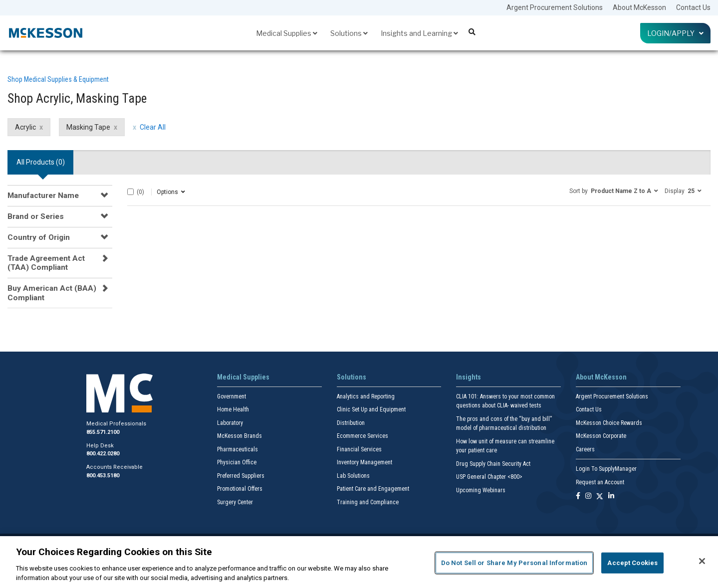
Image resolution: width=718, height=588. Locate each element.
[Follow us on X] (600, 496)
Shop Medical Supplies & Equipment (58, 79)
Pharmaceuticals (238, 449)
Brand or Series (36, 216)
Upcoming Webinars (481, 490)
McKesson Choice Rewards (609, 423)
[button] (614, 191)
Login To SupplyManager (606, 469)
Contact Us (693, 7)
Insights (469, 377)
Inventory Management (364, 462)
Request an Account (600, 482)
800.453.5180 (103, 476)
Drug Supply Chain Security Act (493, 464)
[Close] (702, 561)
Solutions (349, 33)
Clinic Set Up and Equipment (371, 409)
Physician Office (237, 462)
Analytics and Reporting (366, 396)
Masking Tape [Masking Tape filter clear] (88, 127)
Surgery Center (235, 502)
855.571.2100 (103, 432)
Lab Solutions (353, 476)
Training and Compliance (368, 502)
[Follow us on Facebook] (578, 496)
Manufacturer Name (43, 196)
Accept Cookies (632, 563)
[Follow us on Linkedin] (611, 496)
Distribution (351, 423)
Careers (585, 449)
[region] (359, 562)
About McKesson (639, 7)
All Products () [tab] (41, 162)
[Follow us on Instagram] (588, 496)
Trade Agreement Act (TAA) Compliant (46, 263)
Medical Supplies (287, 33)
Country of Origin (39, 237)
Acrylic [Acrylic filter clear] (25, 127)
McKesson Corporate (601, 436)
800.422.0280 (103, 454)
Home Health (233, 409)
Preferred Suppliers (241, 476)
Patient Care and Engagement (373, 489)
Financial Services (359, 449)
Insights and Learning (419, 33)
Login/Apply (675, 33)
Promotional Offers (240, 489)
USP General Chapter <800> (489, 477)
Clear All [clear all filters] (153, 127)
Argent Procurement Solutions (555, 7)
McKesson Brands (239, 436)
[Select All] (130, 192)
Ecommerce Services (362, 436)
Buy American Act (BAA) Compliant (52, 293)
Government (232, 396)
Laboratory (230, 423)
